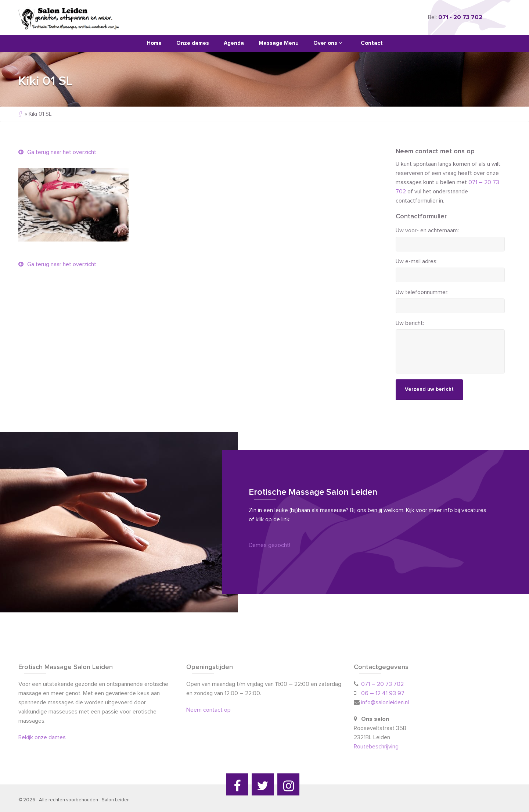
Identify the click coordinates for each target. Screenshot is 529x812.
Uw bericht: (410, 323)
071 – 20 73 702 (382, 684)
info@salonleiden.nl (385, 702)
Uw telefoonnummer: (422, 292)
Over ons (328, 43)
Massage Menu (279, 43)
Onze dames (193, 43)
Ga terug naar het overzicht (57, 152)
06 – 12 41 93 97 (383, 693)
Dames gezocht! (269, 545)
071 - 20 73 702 (460, 17)
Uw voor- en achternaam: (427, 230)
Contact (372, 43)
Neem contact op (208, 710)
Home (154, 43)
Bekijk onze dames (42, 737)
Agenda (234, 43)
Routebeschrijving (377, 747)
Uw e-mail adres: (417, 261)
